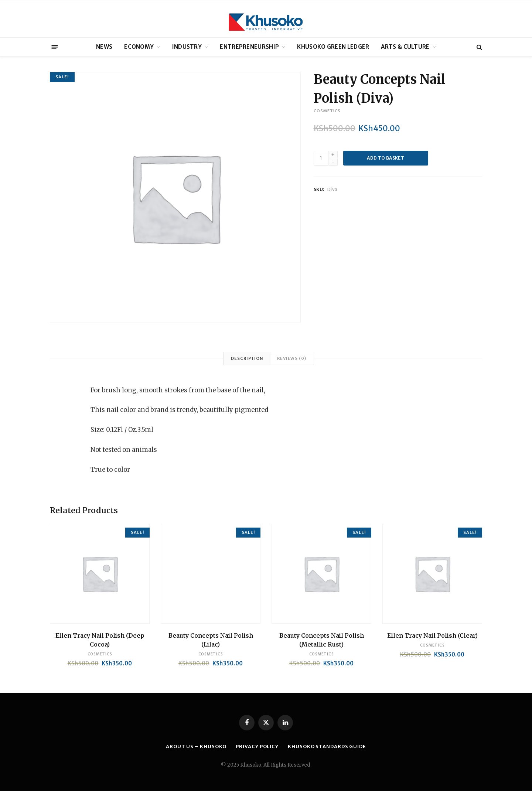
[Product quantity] (321, 158)
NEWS (104, 47)
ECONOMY (139, 47)
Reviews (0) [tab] (292, 358)
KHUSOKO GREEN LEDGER (333, 47)
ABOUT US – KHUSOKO (196, 746)
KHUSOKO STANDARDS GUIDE (327, 746)
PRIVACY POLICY (257, 746)
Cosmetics (327, 111)
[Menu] (55, 47)
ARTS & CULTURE (405, 47)
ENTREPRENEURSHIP (249, 47)
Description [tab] (247, 358)
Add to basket (386, 158)
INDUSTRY (187, 47)
